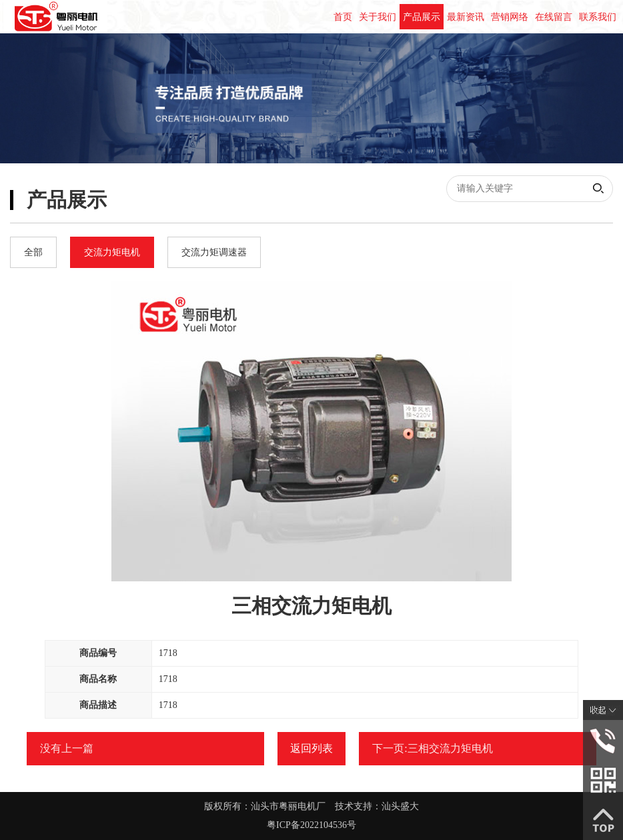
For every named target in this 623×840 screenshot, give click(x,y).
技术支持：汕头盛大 (377, 806)
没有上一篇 (67, 748)
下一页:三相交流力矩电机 (432, 748)
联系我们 (598, 17)
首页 (343, 17)
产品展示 (422, 17)
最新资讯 (466, 17)
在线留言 (554, 17)
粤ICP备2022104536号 (311, 825)
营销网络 (510, 17)
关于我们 (378, 17)
